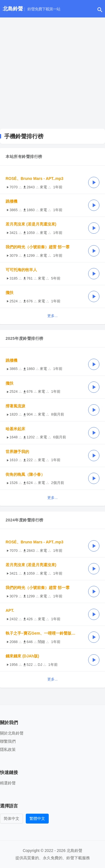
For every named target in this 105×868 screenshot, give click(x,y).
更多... (53, 316)
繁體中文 (37, 818)
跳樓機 (11, 201)
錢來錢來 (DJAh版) (22, 656)
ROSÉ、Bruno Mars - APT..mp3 (34, 178)
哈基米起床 (15, 429)
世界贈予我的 (17, 452)
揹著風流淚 (15, 406)
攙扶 (10, 293)
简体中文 (11, 818)
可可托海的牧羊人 (21, 270)
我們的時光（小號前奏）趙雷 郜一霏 (38, 247)
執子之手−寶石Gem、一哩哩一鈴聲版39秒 (43, 633)
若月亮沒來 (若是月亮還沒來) (31, 224)
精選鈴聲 (8, 783)
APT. (10, 610)
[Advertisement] (53, 73)
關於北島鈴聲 (12, 733)
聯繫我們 (8, 741)
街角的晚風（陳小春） (25, 474)
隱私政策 (8, 749)
